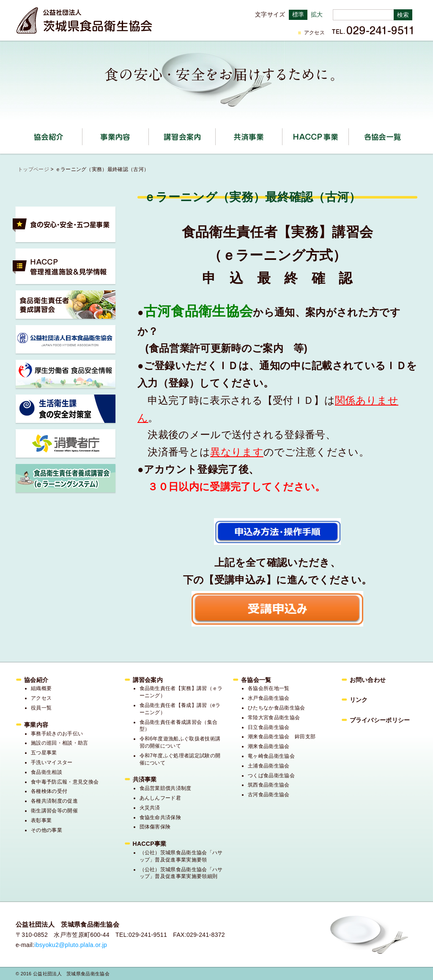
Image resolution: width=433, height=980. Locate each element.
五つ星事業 (44, 753)
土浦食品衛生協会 (269, 766)
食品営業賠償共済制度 (166, 788)
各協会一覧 (382, 137)
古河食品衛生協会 (269, 795)
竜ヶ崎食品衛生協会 (271, 756)
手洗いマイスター (52, 762)
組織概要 (41, 688)
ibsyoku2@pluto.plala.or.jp (71, 945)
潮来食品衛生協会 (269, 746)
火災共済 (150, 808)
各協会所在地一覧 (269, 688)
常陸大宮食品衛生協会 (274, 718)
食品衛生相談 (47, 772)
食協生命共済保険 (160, 817)
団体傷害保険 (155, 827)
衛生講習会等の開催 (54, 811)
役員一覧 (41, 708)
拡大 (317, 14)
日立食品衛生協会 (269, 727)
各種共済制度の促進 (54, 801)
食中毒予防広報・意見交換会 (65, 782)
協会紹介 (82, 134)
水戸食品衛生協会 (269, 698)
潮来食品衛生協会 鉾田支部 (282, 737)
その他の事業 (47, 830)
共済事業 (282, 134)
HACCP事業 (349, 134)
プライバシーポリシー (380, 720)
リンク (359, 700)
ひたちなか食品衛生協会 (277, 708)
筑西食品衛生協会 (269, 785)
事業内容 (149, 134)
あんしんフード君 (160, 798)
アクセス (314, 33)
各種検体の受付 (49, 791)
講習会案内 (215, 134)
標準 (298, 14)
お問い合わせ (368, 680)
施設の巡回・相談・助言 (60, 743)
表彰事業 (41, 820)
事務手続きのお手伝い (57, 734)
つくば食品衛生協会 (271, 776)
